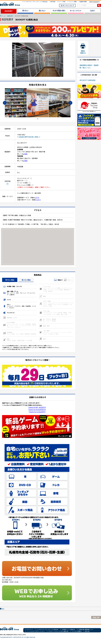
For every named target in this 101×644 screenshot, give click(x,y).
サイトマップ (30, 629)
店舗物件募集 (83, 2)
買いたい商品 (26, 280)
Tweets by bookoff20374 (37, 410)
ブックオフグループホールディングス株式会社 (35, 2)
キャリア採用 (62, 2)
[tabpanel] (38, 103)
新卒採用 (53, 2)
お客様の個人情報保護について (86, 629)
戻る (3, 609)
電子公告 (87, 631)
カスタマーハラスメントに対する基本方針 (58, 631)
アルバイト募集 (73, 2)
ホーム (3, 16)
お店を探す (10, 16)
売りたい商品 (10, 280)
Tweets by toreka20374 (37, 412)
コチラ (37, 198)
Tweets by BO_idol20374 (37, 407)
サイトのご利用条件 (77, 631)
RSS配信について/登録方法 (68, 629)
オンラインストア (67, 5)
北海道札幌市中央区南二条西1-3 (29, 137)
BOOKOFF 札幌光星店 (88, 80)
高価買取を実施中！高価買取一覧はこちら (89, 66)
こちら (25, 154)
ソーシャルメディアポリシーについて (36, 631)
